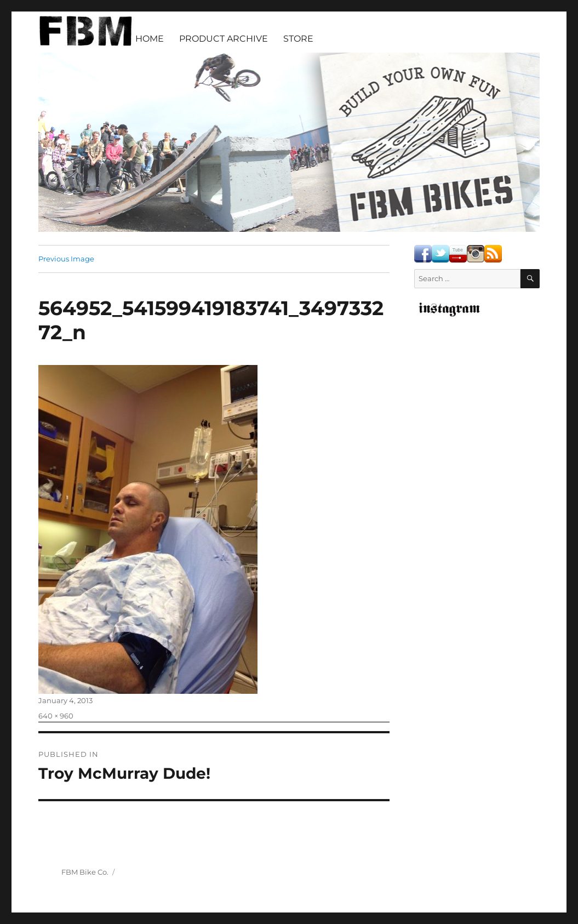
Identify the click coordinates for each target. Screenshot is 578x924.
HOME (150, 39)
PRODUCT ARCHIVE (224, 39)
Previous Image (66, 259)
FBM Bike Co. (85, 872)
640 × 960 (56, 716)
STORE (298, 39)
